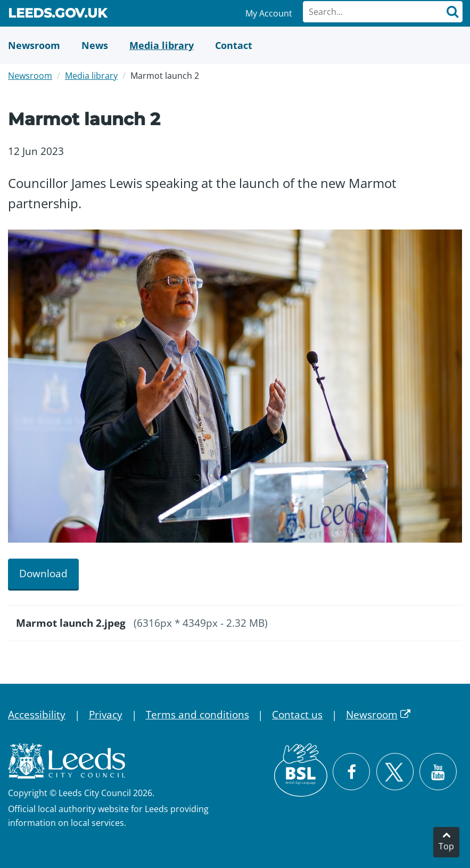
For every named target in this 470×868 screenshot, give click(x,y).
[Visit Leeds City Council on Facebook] (351, 772)
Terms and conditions (197, 715)
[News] (95, 45)
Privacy (106, 715)
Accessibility (37, 715)
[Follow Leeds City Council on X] (395, 772)
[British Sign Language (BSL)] (301, 770)
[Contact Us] (234, 45)
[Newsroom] (34, 45)
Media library (91, 76)
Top (446, 846)
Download (43, 574)
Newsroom (30, 76)
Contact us (297, 715)
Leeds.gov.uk (57, 15)
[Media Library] (162, 45)
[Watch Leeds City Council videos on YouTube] (438, 772)
